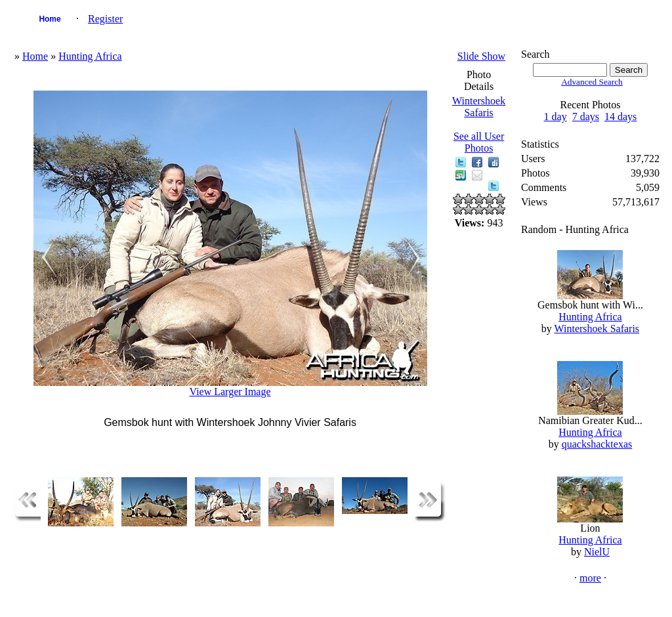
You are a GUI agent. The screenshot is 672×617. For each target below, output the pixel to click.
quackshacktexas (597, 444)
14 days (620, 117)
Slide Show (481, 56)
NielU (597, 552)
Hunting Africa (90, 56)
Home (50, 19)
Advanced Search (592, 82)
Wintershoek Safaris (479, 107)
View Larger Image (230, 392)
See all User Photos (479, 142)
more (590, 578)
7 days (586, 117)
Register (105, 19)
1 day (556, 117)
